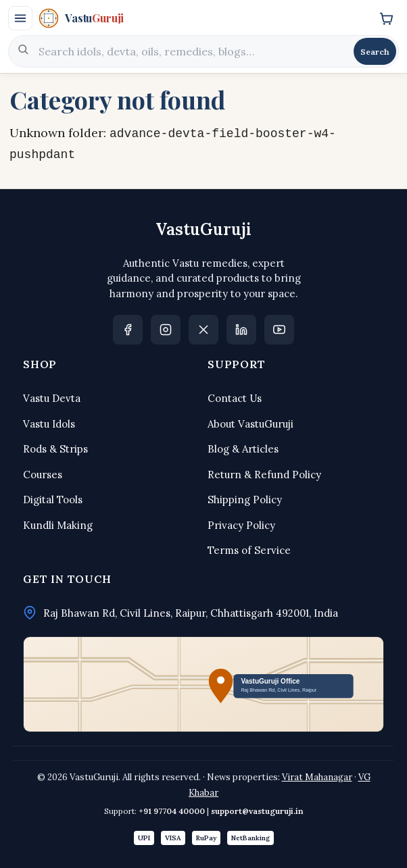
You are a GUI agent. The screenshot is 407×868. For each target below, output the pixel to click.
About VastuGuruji (250, 424)
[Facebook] (128, 330)
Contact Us (235, 398)
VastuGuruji (203, 229)
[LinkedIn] (241, 330)
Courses (43, 475)
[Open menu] (20, 18)
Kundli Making (58, 525)
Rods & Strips (55, 449)
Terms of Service (249, 550)
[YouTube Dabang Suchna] (279, 330)
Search (375, 52)
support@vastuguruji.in (257, 811)
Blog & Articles (243, 449)
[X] (203, 330)
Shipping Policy (245, 500)
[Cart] (386, 18)
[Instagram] (166, 330)
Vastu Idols (49, 424)
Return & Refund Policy (264, 475)
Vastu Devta (52, 398)
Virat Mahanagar (317, 777)
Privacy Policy (241, 525)
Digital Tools (53, 500)
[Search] (191, 51)
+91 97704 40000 (172, 811)
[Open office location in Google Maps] (203, 684)
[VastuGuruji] (203, 18)
